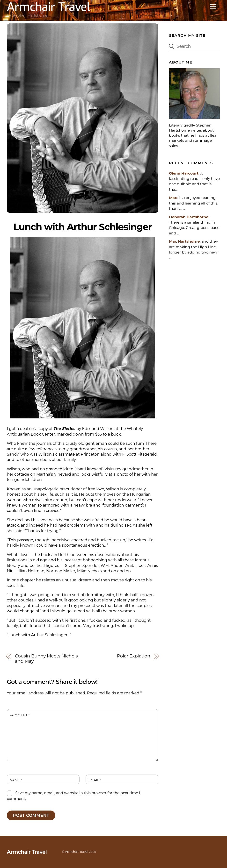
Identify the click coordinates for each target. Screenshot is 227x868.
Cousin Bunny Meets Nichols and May (46, 659)
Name (16, 780)
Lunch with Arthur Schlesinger (82, 227)
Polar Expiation (134, 656)
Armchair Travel (77, 852)
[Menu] (213, 7)
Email (95, 780)
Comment (20, 715)
